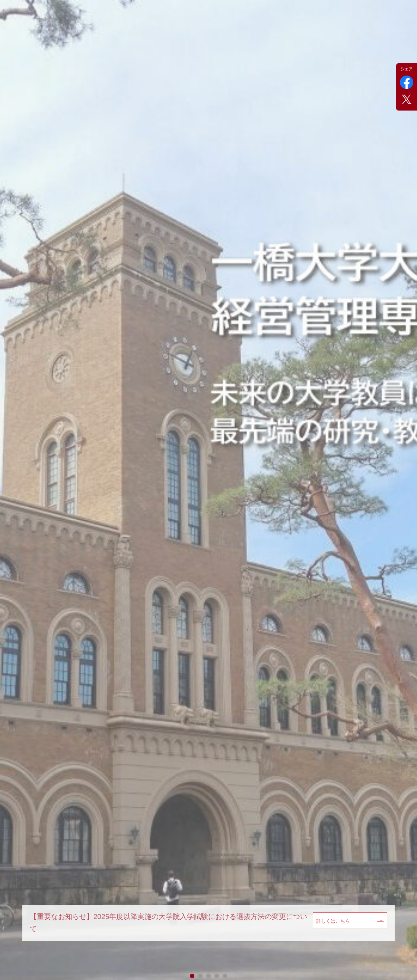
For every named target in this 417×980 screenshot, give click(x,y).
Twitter (407, 99)
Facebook (407, 82)
